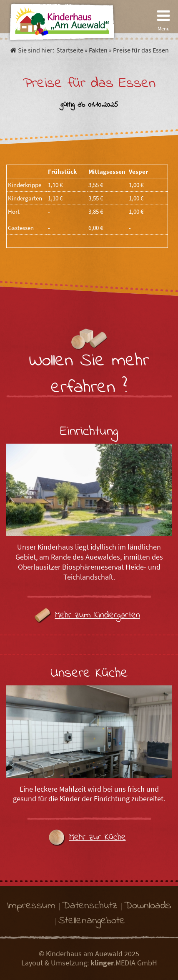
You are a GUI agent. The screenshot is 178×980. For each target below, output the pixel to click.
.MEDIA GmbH (124, 963)
